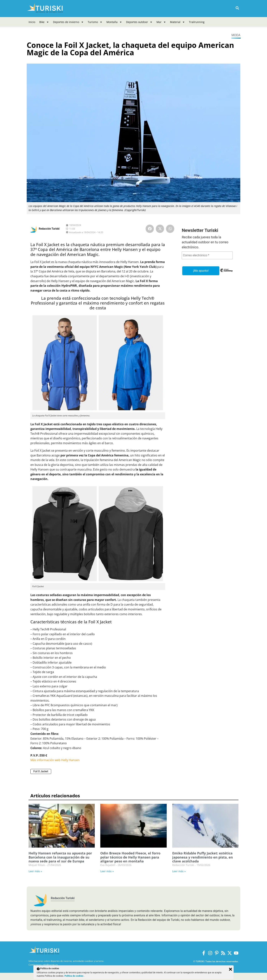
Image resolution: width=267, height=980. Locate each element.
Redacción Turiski (49, 229)
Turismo (95, 22)
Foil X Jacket (41, 771)
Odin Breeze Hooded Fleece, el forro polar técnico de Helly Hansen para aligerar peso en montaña (130, 857)
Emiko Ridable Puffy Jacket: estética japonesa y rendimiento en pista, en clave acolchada (203, 857)
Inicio (32, 22)
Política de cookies (74, 976)
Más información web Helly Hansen (55, 760)
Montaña (114, 22)
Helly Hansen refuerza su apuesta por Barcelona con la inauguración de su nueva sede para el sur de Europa (60, 857)
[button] (237, 8)
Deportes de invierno (68, 22)
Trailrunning (197, 22)
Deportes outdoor (139, 22)
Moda (236, 35)
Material (177, 22)
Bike (44, 22)
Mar (161, 22)
